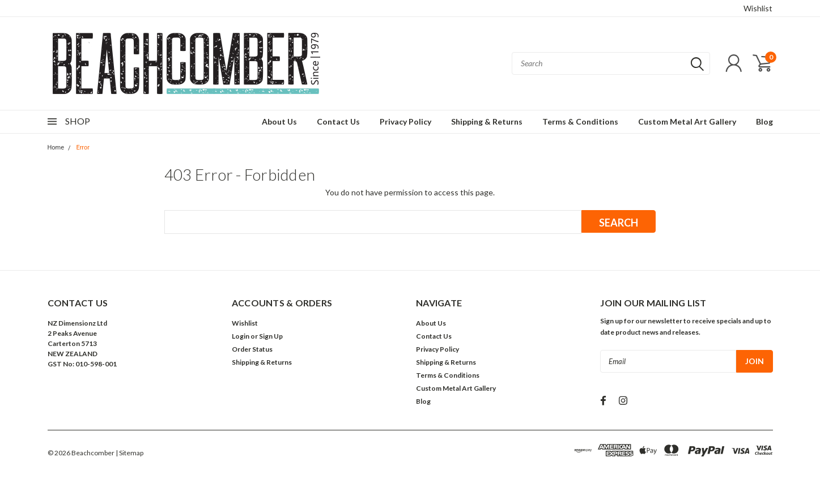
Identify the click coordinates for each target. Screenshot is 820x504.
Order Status (252, 349)
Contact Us (338, 121)
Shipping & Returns (487, 121)
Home (56, 148)
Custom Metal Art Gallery (687, 121)
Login (241, 336)
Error (83, 148)
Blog (764, 121)
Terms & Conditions (580, 121)
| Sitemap (129, 453)
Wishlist (758, 8)
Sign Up (271, 336)
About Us (279, 121)
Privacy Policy (405, 121)
